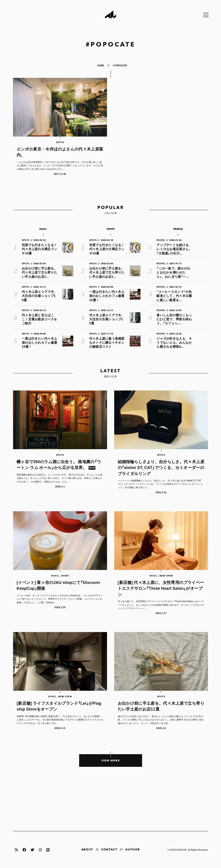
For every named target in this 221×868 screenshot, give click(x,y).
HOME (101, 65)
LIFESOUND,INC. (179, 850)
